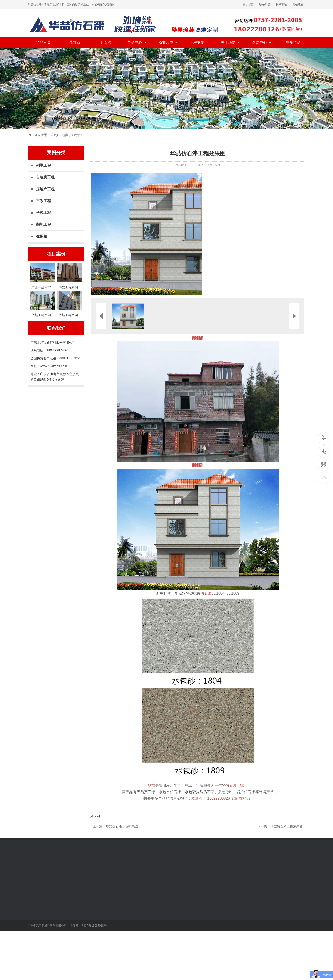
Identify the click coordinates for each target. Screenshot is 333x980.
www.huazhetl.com (54, 366)
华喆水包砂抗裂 (193, 593)
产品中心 (137, 42)
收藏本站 (281, 4)
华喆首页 (43, 42)
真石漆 (106, 42)
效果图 (78, 135)
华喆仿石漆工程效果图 (122, 826)
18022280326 (324, 438)
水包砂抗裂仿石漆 (200, 792)
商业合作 (168, 42)
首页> (55, 135)
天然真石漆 (146, 792)
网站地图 (298, 4)
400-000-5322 (324, 452)
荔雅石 (75, 42)
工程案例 (200, 42)
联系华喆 (265, 4)
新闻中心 (262, 42)
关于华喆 (248, 4)
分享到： (97, 816)
